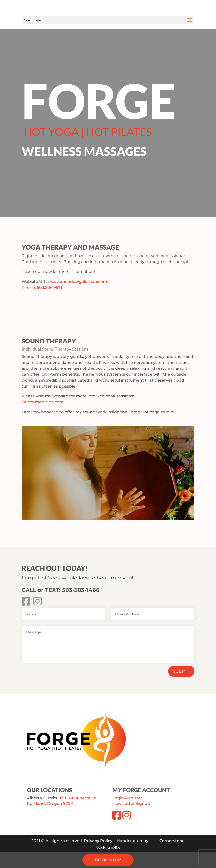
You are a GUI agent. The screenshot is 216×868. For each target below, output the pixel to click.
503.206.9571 (50, 287)
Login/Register (127, 798)
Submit (181, 671)
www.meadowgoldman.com (78, 281)
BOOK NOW (108, 860)
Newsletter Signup (131, 803)
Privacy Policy (98, 841)
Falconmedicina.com (43, 402)
